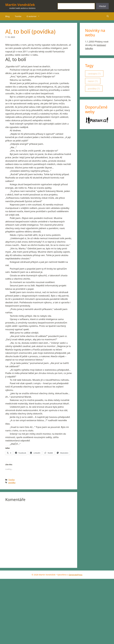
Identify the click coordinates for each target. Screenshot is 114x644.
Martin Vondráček (20, 5)
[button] (108, 16)
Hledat (102, 6)
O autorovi (35, 16)
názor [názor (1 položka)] (93, 81)
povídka (12, 483)
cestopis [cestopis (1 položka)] (94, 74)
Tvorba (18, 16)
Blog (7, 16)
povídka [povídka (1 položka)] (94, 89)
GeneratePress (75, 575)
